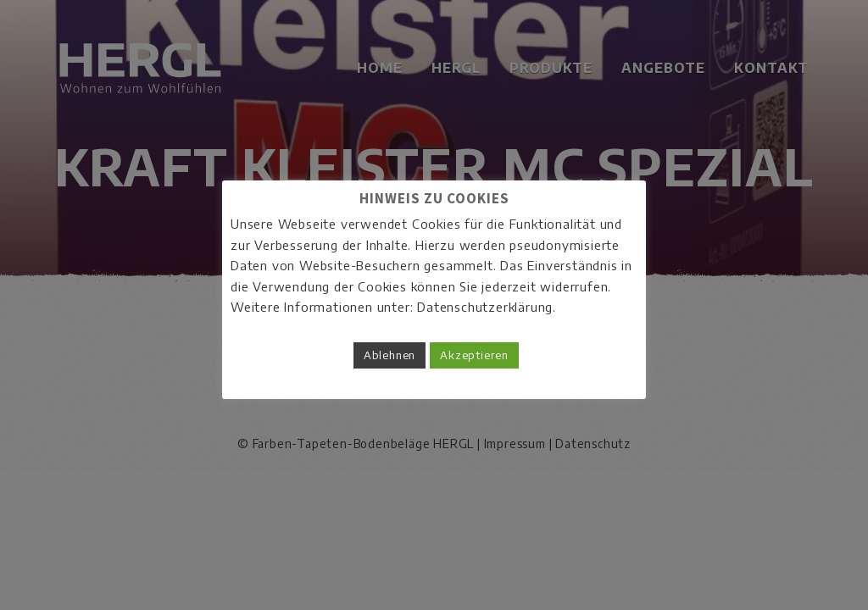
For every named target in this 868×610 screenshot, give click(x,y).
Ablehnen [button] (389, 355)
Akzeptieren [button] (474, 355)
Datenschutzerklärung (485, 307)
